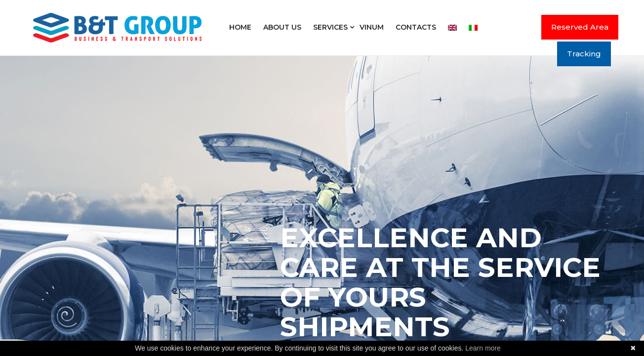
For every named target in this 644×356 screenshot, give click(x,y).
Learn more (483, 348)
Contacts (416, 27)
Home (240, 27)
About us (282, 27)
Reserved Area (580, 27)
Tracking (584, 54)
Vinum (372, 27)
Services (330, 27)
